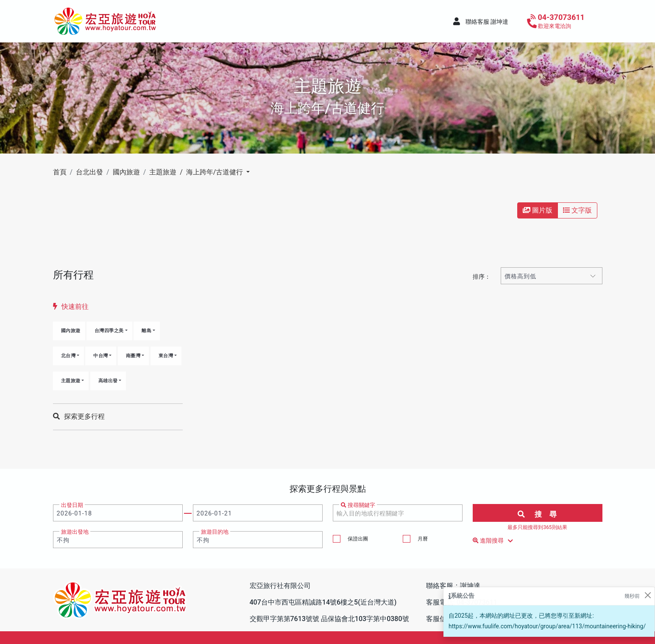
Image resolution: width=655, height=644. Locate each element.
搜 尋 (537, 514)
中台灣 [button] (101, 356)
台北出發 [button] (89, 172)
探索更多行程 (79, 416)
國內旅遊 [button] (126, 172)
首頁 (60, 172)
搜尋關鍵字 (358, 505)
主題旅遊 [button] (71, 381)
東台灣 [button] (166, 356)
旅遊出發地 (75, 532)
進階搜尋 (494, 541)
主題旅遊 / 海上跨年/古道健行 (197, 172)
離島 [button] (146, 331)
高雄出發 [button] (108, 381)
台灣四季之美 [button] (109, 331)
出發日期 (72, 505)
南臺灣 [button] (133, 356)
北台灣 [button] (68, 356)
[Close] (648, 595)
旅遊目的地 (215, 532)
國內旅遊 (71, 331)
